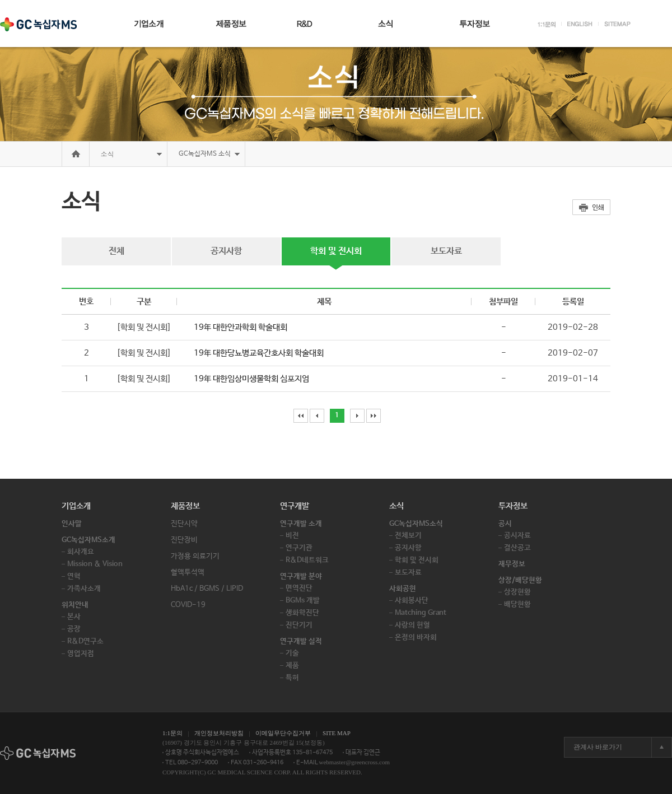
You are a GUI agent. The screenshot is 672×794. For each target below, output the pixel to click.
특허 (292, 678)
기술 (292, 653)
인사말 (72, 524)
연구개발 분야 (301, 576)
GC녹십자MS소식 (416, 524)
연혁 (74, 576)
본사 (74, 617)
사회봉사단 (412, 601)
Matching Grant (421, 613)
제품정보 (185, 506)
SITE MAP (337, 733)
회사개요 (81, 552)
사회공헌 (403, 589)
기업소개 (76, 506)
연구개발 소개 (301, 524)
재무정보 (512, 564)
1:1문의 (172, 733)
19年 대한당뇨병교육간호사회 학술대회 (259, 353)
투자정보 (513, 506)
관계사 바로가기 (598, 747)
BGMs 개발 (303, 601)
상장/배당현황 (520, 580)
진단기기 (299, 625)
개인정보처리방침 (219, 733)
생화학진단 (302, 613)
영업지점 (81, 654)
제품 (292, 665)
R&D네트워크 (307, 560)
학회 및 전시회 (336, 251)
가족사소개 (84, 589)
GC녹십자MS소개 (88, 540)
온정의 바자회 (416, 637)
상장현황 (517, 592)
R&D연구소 (85, 641)
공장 (74, 629)
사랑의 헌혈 (412, 625)
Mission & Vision (95, 564)
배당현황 (517, 604)
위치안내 (75, 605)
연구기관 (299, 548)
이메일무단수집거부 (283, 733)
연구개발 (295, 506)
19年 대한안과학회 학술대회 (241, 327)
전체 (116, 251)
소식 (108, 154)
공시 (505, 524)
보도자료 (446, 251)
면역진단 (299, 588)
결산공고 (517, 548)
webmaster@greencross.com (355, 762)
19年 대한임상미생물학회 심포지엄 (251, 379)
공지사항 (226, 251)
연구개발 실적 (301, 641)
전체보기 (408, 536)
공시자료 (517, 536)
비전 (292, 536)
